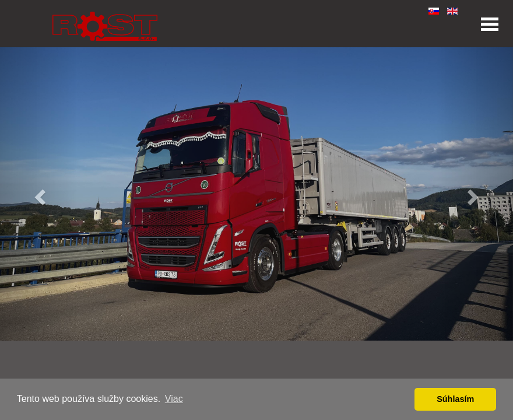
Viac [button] (174, 399)
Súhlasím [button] (455, 399)
